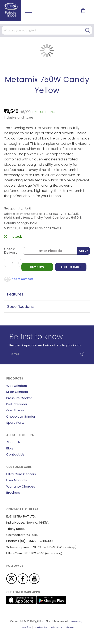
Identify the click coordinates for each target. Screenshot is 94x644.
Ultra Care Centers (21, 474)
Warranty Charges (21, 486)
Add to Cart (71, 267)
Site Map (70, 627)
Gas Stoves (15, 410)
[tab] (47, 294)
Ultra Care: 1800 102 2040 (25, 553)
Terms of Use (26, 627)
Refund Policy (57, 627)
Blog (10, 448)
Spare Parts (15, 423)
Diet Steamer (17, 404)
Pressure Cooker (19, 398)
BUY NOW (37, 267)
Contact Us (15, 454)
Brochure (13, 492)
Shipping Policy (41, 627)
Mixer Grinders (17, 392)
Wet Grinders (17, 386)
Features (15, 294)
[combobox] (47, 30)
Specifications (20, 307)
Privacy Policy (76, 622)
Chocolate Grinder (21, 416)
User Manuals (17, 480)
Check (84, 251)
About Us (13, 442)
